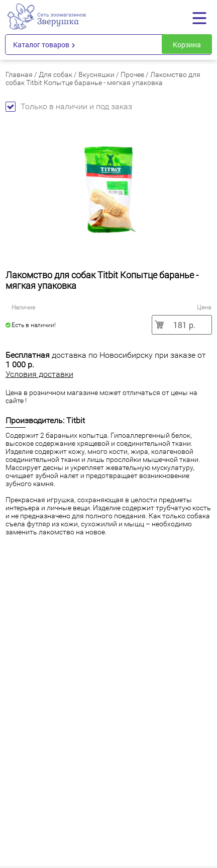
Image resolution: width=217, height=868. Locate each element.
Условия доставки (39, 374)
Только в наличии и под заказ (69, 106)
